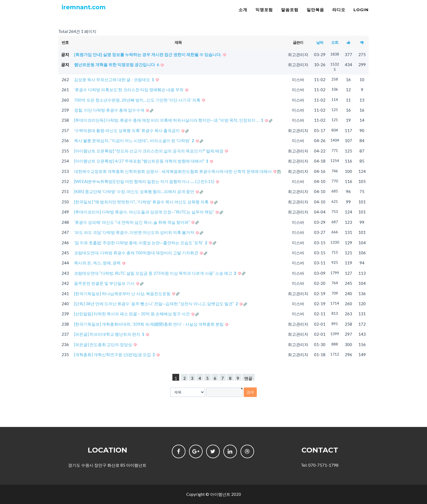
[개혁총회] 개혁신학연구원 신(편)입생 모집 (115, 355)
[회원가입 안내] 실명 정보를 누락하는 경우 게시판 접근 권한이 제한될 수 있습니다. (148, 54)
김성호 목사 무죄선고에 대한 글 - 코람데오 (115, 80)
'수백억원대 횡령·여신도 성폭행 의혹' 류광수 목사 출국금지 (127, 130)
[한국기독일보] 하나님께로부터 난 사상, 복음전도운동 (123, 294)
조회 (335, 42)
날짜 (320, 42)
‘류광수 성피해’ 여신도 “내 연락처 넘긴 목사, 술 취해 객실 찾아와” (132, 222)
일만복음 (315, 15)
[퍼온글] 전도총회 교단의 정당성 (103, 344)
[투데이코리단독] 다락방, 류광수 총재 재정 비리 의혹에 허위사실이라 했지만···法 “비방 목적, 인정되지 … (169, 120)
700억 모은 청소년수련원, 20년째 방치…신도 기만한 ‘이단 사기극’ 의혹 (138, 100)
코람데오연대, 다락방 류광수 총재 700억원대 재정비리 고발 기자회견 (137, 253)
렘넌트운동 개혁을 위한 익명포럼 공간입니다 (117, 65)
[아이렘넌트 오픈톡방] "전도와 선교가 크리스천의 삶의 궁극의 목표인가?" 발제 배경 (149, 151)
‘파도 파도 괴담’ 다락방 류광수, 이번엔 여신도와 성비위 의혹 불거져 (135, 232)
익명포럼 (264, 15)
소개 (243, 15)
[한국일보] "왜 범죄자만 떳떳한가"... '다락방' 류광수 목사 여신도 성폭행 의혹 (142, 202)
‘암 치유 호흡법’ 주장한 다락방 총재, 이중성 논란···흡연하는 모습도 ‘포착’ (141, 243)
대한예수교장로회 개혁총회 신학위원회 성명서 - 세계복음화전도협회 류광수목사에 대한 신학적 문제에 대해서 (173, 171)
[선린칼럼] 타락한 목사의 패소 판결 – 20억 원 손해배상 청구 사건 (132, 314)
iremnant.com (89, 14)
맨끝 (248, 378)
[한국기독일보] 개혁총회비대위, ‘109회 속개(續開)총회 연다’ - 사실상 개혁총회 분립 (149, 324)
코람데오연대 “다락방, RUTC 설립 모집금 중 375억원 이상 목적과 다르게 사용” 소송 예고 (156, 273)
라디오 (339, 15)
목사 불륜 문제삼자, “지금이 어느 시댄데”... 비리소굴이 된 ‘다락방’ (135, 140)
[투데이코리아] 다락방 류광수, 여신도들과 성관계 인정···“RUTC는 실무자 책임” (144, 212)
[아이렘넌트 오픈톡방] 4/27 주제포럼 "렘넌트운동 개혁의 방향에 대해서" (142, 161)
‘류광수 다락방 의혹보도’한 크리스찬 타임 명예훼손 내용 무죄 (129, 90)
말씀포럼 (290, 15)
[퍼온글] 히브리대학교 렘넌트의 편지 (110, 334)
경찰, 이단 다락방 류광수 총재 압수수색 (110, 110)
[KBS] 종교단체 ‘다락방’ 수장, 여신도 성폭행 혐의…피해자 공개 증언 (135, 191)
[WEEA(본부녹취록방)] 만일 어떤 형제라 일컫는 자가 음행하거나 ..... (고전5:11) (145, 181)
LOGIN (361, 15)
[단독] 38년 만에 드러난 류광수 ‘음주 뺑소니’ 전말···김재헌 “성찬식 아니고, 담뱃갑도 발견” (156, 304)
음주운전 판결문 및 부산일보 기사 (105, 283)
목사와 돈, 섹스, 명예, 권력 (98, 263)
